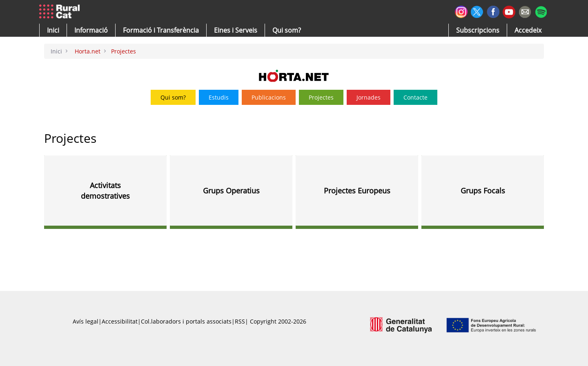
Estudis (219, 97)
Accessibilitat (120, 321)
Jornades (369, 97)
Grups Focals (483, 191)
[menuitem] (161, 30)
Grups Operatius (231, 191)
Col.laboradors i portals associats (186, 321)
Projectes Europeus (357, 191)
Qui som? (173, 97)
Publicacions (269, 97)
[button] (53, 30)
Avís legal (86, 321)
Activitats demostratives (105, 191)
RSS (240, 321)
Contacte (415, 97)
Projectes (321, 97)
